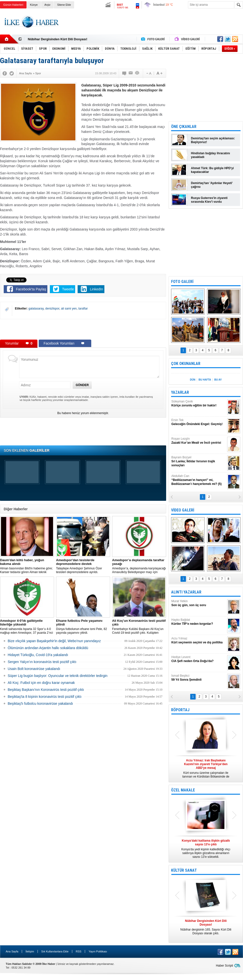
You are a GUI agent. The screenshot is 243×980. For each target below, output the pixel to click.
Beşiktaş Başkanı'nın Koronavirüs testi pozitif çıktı (46, 690)
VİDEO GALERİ (183, 510)
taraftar (83, 309)
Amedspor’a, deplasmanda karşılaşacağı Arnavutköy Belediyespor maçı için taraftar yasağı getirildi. (139, 566)
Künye (34, 5)
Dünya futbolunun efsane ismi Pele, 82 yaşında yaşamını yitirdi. (83, 627)
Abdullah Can (199, 480)
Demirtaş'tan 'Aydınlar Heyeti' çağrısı (212, 185)
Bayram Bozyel (199, 461)
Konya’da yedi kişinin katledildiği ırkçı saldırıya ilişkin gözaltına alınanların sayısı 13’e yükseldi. (206, 849)
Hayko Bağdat (199, 622)
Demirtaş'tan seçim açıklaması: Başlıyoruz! (213, 140)
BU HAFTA (205, 380)
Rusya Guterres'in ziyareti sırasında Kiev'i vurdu (209, 200)
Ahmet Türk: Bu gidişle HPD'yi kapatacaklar (212, 170)
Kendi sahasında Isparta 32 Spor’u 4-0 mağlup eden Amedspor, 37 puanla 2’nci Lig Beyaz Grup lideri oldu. (27, 627)
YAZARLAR (180, 392)
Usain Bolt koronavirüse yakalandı (34, 669)
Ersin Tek (199, 422)
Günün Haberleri (13, 5)
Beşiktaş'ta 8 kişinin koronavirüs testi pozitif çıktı (45, 697)
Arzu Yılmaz (199, 641)
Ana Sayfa (12, 951)
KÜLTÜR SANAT (184, 870)
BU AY (218, 380)
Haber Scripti (225, 966)
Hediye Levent (199, 659)
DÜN (193, 380)
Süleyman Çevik (199, 404)
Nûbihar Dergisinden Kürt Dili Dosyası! (58, 39)
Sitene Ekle (64, 5)
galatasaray (36, 309)
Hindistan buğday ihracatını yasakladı (210, 155)
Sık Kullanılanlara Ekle (55, 951)
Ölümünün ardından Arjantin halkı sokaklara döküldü (48, 648)
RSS (78, 951)
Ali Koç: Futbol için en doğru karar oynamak (41, 683)
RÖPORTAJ (180, 710)
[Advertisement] (83, 329)
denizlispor (52, 309)
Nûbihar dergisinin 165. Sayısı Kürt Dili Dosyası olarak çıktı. (206, 927)
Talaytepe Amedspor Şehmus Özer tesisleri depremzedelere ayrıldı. (83, 566)
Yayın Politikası (98, 951)
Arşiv (47, 5)
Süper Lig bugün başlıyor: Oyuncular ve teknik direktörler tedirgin (58, 676)
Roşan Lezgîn (199, 441)
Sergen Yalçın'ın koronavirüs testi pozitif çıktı (42, 662)
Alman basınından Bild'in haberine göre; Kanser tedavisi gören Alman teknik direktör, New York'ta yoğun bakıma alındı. (27, 566)
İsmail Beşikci (199, 678)
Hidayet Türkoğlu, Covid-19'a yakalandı (38, 655)
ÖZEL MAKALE (183, 790)
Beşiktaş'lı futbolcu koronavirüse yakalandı (40, 704)
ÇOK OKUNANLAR (186, 364)
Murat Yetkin (199, 603)
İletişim (30, 951)
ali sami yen (69, 309)
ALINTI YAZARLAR (186, 592)
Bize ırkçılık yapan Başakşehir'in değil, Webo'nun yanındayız (54, 641)
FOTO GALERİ (182, 282)
